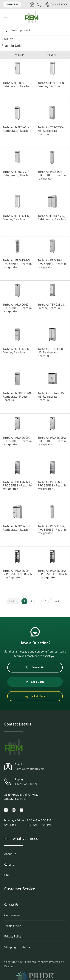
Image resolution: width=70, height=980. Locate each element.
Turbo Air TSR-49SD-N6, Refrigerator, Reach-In (51, 397)
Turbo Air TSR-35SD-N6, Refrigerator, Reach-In (51, 352)
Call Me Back (56, 4)
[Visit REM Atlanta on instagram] (14, 810)
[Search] (35, 30)
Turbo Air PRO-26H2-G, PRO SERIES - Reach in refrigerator (17, 485)
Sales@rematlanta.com (30, 769)
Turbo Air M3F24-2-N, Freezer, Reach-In (16, 351)
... (39, 601)
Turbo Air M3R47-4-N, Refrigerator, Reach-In (17, 528)
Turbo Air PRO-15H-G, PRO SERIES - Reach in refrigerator (17, 264)
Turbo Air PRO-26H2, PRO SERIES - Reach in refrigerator (17, 308)
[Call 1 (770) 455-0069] (40, 4)
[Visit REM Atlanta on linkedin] (6, 810)
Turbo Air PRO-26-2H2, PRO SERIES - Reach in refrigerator (52, 441)
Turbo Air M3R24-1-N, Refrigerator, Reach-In (17, 129)
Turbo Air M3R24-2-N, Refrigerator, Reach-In (17, 173)
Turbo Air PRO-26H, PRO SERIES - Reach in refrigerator (52, 264)
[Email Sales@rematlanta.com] (32, 4)
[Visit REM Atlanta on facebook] (22, 810)
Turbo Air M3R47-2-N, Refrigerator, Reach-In (52, 218)
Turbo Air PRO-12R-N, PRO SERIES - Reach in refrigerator (52, 530)
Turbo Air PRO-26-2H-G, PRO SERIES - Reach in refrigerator (17, 574)
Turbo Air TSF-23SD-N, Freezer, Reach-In (52, 306)
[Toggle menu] (5, 17)
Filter (19, 55)
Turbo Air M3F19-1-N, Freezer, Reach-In (51, 85)
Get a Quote (35, 682)
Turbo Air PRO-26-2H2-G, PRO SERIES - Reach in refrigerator (52, 574)
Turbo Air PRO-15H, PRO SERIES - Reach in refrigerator (52, 175)
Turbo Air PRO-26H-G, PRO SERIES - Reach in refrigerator (52, 485)
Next (57, 601)
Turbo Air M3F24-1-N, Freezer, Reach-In (16, 218)
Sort (51, 55)
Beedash (10, 966)
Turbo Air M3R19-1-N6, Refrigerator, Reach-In (17, 85)
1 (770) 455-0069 (26, 784)
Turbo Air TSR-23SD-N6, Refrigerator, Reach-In (51, 131)
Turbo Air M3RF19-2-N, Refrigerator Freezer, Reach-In (17, 397)
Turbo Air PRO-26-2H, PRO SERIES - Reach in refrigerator (17, 441)
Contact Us (12, 4)
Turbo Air (8, 39)
